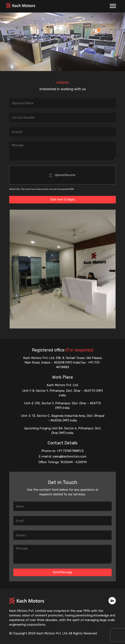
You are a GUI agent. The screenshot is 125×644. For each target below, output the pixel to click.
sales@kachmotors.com (70, 456)
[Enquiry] (62, 535)
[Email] (62, 521)
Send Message (62, 572)
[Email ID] (62, 132)
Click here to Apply (63, 200)
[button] (113, 5)
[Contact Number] (62, 117)
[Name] (62, 103)
